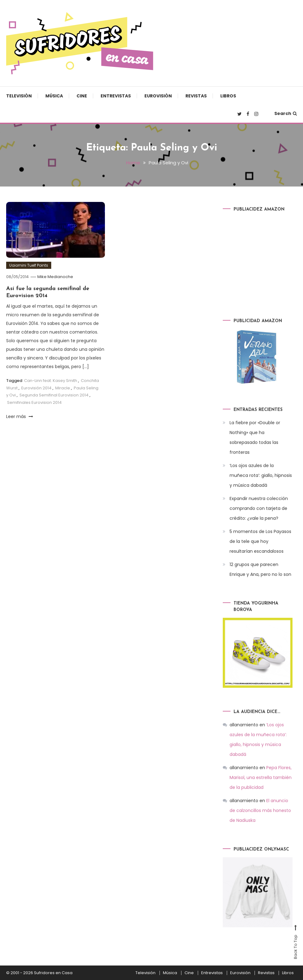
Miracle (63, 388)
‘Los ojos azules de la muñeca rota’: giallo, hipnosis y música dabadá (261, 475)
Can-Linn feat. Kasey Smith (51, 381)
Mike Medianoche (55, 277)
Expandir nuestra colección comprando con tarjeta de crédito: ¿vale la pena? (259, 508)
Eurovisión (158, 96)
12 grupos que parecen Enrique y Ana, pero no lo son (260, 569)
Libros (228, 96)
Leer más (20, 416)
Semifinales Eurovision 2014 (34, 402)
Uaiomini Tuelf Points (29, 265)
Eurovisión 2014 (36, 388)
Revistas (196, 96)
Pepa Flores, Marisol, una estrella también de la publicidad (261, 777)
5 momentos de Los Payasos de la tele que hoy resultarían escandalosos (260, 541)
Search (286, 113)
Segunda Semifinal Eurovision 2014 (54, 395)
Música (54, 96)
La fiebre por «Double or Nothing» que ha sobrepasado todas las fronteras (255, 437)
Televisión (19, 96)
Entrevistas (116, 96)
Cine (82, 96)
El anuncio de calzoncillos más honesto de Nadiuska (260, 810)
